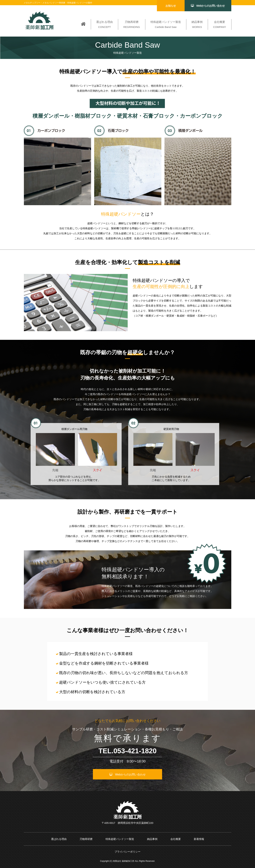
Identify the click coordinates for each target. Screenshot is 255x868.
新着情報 (199, 839)
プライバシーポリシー (127, 852)
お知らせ (171, 6)
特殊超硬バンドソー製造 (120, 839)
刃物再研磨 (86, 839)
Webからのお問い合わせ (208, 6)
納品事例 (152, 839)
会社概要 (176, 839)
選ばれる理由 (59, 839)
